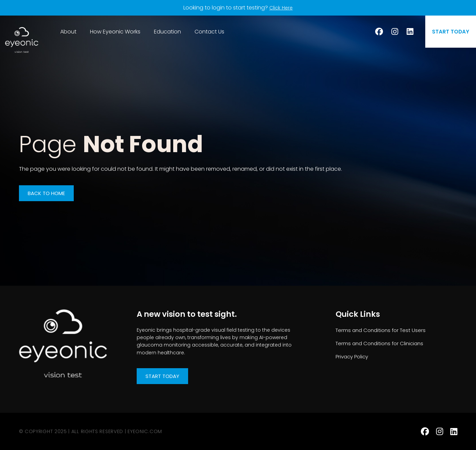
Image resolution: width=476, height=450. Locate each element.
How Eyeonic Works (115, 32)
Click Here (281, 8)
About (68, 32)
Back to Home (46, 193)
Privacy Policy (352, 357)
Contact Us (209, 32)
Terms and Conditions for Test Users (381, 330)
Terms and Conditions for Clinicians (379, 343)
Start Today (162, 376)
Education (167, 32)
